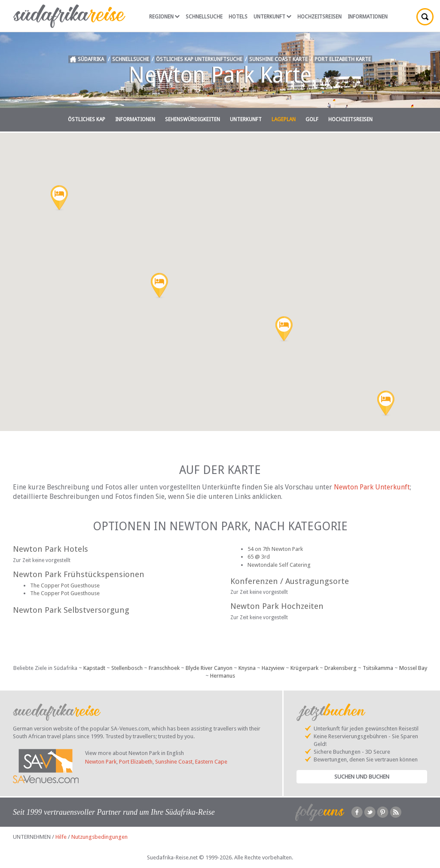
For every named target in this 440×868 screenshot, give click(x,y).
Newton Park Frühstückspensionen (79, 574)
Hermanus (223, 676)
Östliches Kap (87, 119)
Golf (312, 119)
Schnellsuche (204, 17)
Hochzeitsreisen (319, 17)
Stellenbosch (127, 668)
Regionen (164, 17)
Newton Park (101, 762)
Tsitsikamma (378, 668)
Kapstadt (94, 668)
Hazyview (273, 668)
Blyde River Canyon (209, 668)
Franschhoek (164, 668)
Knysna (247, 668)
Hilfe (61, 837)
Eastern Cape (211, 762)
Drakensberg (341, 668)
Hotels (238, 17)
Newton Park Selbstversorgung (71, 610)
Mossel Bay (413, 668)
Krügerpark (304, 668)
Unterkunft (272, 17)
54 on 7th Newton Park (275, 549)
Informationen (368, 17)
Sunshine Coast (174, 762)
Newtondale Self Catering (279, 565)
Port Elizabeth (136, 762)
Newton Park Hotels (50, 549)
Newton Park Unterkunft (372, 487)
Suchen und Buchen (362, 777)
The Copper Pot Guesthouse (65, 585)
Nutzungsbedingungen (99, 837)
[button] (59, 199)
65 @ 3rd (259, 557)
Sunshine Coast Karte (278, 59)
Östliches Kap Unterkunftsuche (199, 59)
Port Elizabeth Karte (343, 59)
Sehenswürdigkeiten (192, 119)
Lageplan (284, 119)
